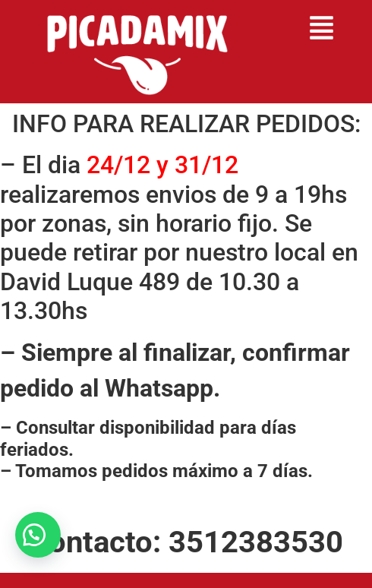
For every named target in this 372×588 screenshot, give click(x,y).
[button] (322, 30)
